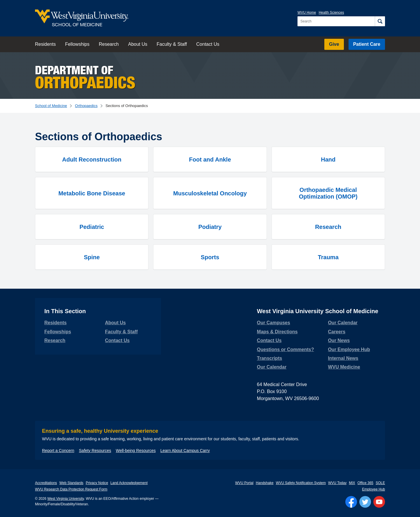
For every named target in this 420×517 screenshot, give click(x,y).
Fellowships (77, 44)
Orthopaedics (86, 106)
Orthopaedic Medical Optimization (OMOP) (328, 193)
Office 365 (365, 483)
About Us (138, 44)
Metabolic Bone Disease (92, 193)
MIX (352, 483)
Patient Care (367, 44)
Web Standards (71, 483)
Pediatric (92, 227)
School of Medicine (51, 106)
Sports (210, 257)
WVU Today (337, 483)
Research (109, 44)
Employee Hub (373, 489)
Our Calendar (272, 367)
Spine (92, 257)
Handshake (265, 483)
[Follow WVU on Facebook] (351, 502)
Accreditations (46, 483)
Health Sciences (331, 13)
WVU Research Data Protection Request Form (71, 489)
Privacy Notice (97, 483)
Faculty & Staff (172, 44)
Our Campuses (274, 323)
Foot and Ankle (210, 160)
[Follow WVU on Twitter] (365, 502)
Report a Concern (58, 451)
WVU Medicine (344, 367)
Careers (337, 332)
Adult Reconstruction (92, 160)
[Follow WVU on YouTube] (379, 502)
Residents (45, 44)
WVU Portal (244, 483)
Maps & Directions (277, 332)
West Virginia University (65, 499)
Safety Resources (95, 451)
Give (334, 44)
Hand (328, 160)
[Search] (380, 21)
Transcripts (269, 358)
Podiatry (210, 227)
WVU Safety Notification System (301, 483)
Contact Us (208, 44)
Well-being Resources (136, 451)
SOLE (380, 483)
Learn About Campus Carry (185, 451)
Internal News (343, 358)
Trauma (328, 257)
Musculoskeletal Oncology (210, 193)
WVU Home (307, 13)
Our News (339, 340)
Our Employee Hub (349, 349)
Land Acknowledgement (129, 483)
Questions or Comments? (286, 349)
